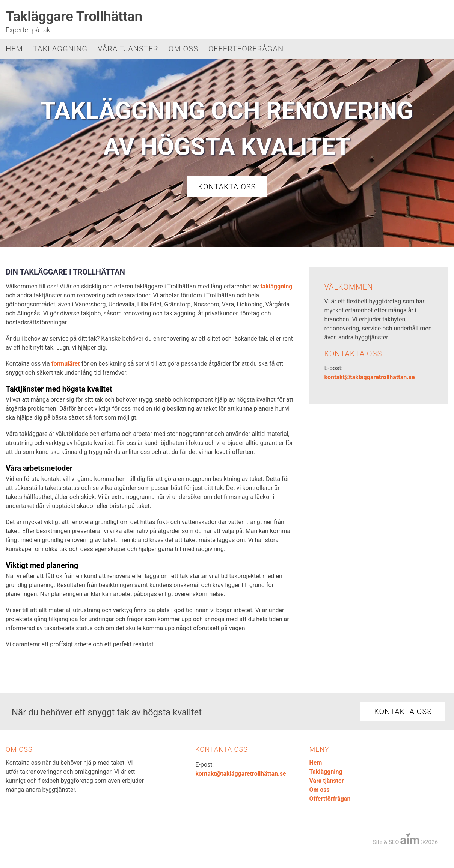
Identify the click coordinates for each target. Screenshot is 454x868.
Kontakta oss (227, 187)
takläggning (276, 286)
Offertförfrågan (246, 49)
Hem (14, 49)
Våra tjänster (128, 49)
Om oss (183, 49)
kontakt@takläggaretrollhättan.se (369, 377)
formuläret (66, 364)
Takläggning (60, 49)
